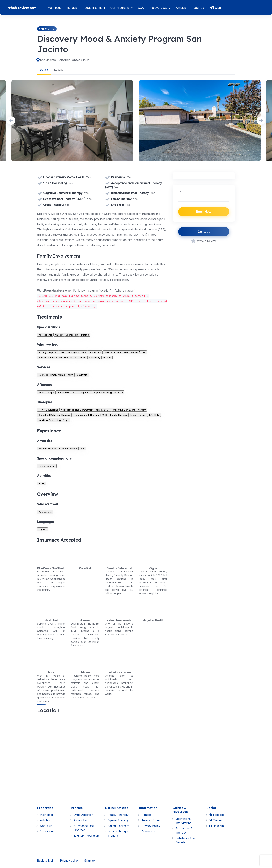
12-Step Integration (86, 836)
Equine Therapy (118, 820)
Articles (181, 8)
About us (46, 826)
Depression (72, 335)
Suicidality (95, 357)
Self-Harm (81, 357)
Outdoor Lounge (68, 448)
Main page (55, 8)
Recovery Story (160, 8)
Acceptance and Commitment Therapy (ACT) (86, 410)
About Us (198, 8)
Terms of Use (151, 820)
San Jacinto (47, 29)
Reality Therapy (118, 815)
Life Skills (154, 415)
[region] (102, 750)
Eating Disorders (118, 826)
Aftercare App (46, 392)
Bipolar (53, 352)
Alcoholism (81, 820)
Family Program (47, 466)
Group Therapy (138, 415)
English (42, 529)
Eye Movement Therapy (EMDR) (90, 415)
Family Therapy (119, 415)
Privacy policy (151, 826)
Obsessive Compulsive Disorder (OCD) (125, 352)
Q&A (141, 8)
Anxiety (59, 335)
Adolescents (45, 335)
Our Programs (120, 8)
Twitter (216, 820)
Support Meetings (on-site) (108, 392)
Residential (82, 375)
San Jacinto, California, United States (65, 60)
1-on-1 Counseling (48, 410)
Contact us (47, 831)
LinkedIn (217, 826)
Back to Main (46, 860)
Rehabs (72, 8)
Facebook (218, 815)
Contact (204, 232)
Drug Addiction (84, 815)
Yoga (66, 420)
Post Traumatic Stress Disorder (55, 357)
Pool (82, 448)
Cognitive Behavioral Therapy (129, 410)
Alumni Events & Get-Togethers (74, 392)
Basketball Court (48, 448)
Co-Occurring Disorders (73, 352)
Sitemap (89, 860)
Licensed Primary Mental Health (56, 375)
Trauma (85, 335)
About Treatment (94, 8)
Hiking (42, 483)
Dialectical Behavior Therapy (54, 415)
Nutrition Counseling (50, 420)
